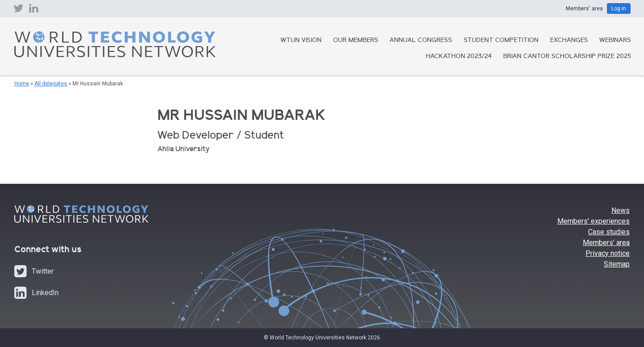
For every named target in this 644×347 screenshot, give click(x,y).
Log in (619, 8)
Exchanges (569, 41)
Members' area (606, 243)
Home (22, 84)
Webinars (615, 41)
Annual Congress (421, 41)
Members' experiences (593, 221)
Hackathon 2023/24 (459, 57)
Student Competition (501, 41)
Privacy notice (608, 253)
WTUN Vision (301, 41)
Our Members (356, 41)
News (621, 210)
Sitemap (617, 264)
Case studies (609, 232)
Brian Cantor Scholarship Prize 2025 (567, 57)
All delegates (51, 84)
